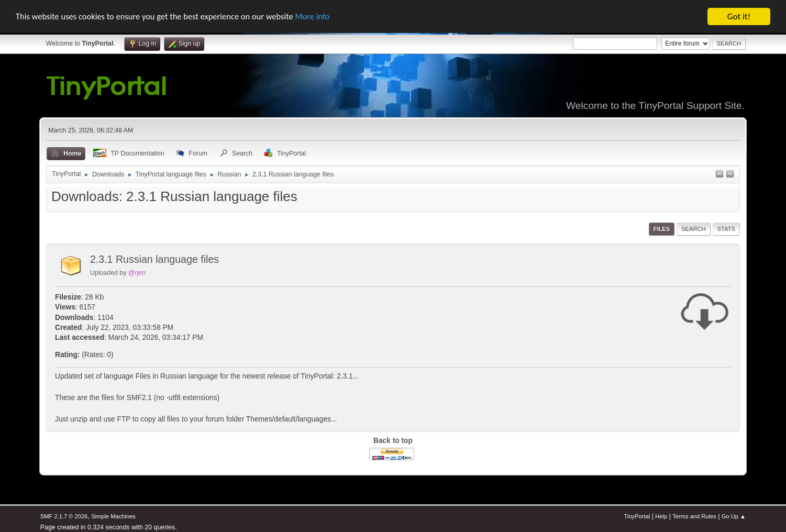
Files (662, 229)
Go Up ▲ (734, 516)
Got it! (739, 16)
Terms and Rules (694, 516)
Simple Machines (113, 516)
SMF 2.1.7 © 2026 (64, 516)
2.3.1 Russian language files (154, 259)
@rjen (137, 273)
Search (694, 229)
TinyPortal (637, 516)
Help (661, 516)
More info (322, 16)
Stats (726, 229)
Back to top (393, 441)
